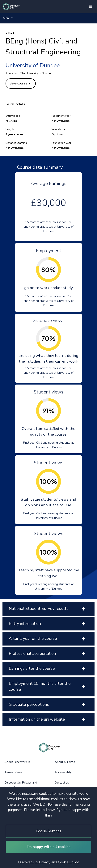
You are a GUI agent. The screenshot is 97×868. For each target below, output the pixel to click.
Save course (20, 83)
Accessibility (63, 772)
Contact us (62, 783)
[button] (8, 18)
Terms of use (13, 772)
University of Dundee (33, 65)
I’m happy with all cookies (49, 847)
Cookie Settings (49, 831)
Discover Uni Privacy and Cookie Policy (48, 862)
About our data (65, 762)
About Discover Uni (17, 762)
